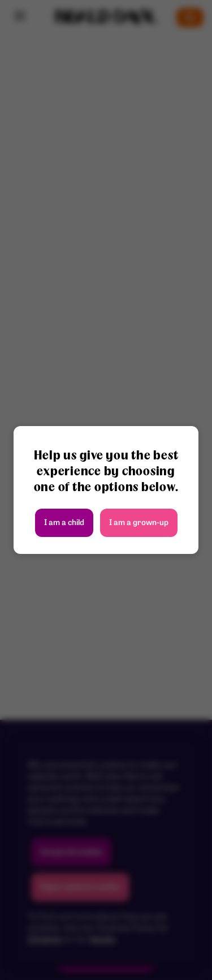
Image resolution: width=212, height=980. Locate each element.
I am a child (64, 523)
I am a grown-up (139, 523)
